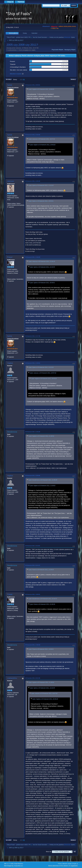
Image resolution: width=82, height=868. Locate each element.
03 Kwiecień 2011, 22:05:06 (33, 476)
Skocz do (49, 852)
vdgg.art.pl (54, 26)
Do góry (9, 840)
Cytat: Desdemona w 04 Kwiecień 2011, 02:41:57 (43, 599)
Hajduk (10, 363)
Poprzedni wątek (57, 50)
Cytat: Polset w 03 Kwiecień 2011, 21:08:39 (41, 570)
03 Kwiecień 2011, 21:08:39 (33, 257)
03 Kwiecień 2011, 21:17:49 (33, 336)
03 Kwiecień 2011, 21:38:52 (33, 363)
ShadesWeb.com (18, 866)
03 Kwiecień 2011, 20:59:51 (33, 85)
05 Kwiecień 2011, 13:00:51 (33, 594)
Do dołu (9, 79)
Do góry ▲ (75, 864)
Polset (10, 257)
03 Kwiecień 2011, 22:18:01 (33, 546)
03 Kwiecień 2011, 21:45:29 (33, 432)
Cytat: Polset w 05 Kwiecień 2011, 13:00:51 (41, 649)
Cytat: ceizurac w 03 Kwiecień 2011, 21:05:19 (42, 262)
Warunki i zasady (67, 864)
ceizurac (11, 181)
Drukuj (73, 79)
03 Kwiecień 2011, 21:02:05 (33, 135)
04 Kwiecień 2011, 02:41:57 (33, 565)
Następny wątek (70, 50)
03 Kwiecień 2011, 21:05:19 (33, 181)
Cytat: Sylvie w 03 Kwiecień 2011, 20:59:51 (41, 201)
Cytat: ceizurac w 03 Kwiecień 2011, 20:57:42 (42, 139)
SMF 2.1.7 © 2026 (9, 864)
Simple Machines (19, 864)
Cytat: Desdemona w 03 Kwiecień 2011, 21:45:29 (43, 480)
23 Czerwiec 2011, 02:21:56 (33, 678)
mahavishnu (12, 678)
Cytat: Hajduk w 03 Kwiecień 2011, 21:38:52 (41, 436)
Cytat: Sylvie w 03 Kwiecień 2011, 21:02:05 (41, 185)
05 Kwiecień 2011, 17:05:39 (33, 645)
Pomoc (60, 864)
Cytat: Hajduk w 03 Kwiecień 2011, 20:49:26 (41, 89)
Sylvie (73, 37)
